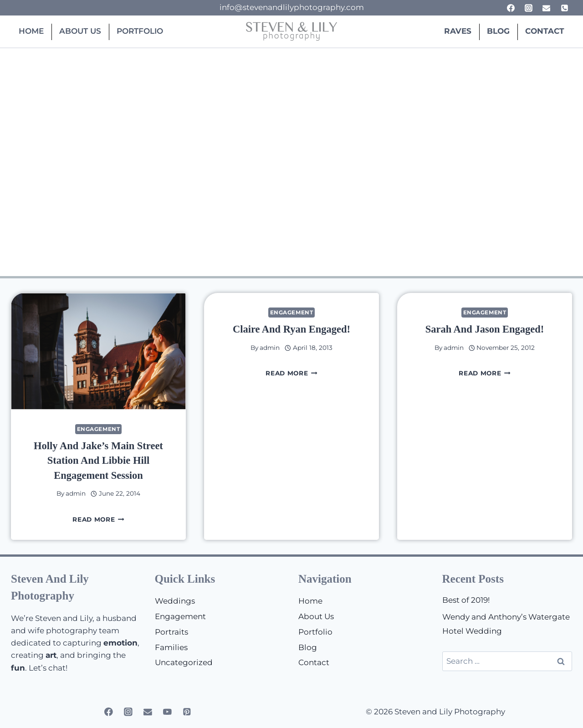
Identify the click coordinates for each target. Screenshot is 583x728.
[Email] (547, 8)
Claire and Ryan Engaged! (291, 329)
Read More (98, 519)
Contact (545, 31)
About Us (80, 31)
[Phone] (564, 8)
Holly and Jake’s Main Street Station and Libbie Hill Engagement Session (98, 460)
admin (76, 493)
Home (31, 31)
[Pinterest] (187, 712)
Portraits (171, 632)
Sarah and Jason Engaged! (485, 329)
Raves (458, 31)
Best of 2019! (466, 600)
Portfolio (140, 31)
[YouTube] (167, 712)
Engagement (99, 429)
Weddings (175, 601)
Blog (498, 31)
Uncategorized (184, 662)
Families (171, 647)
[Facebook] (511, 8)
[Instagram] (529, 8)
